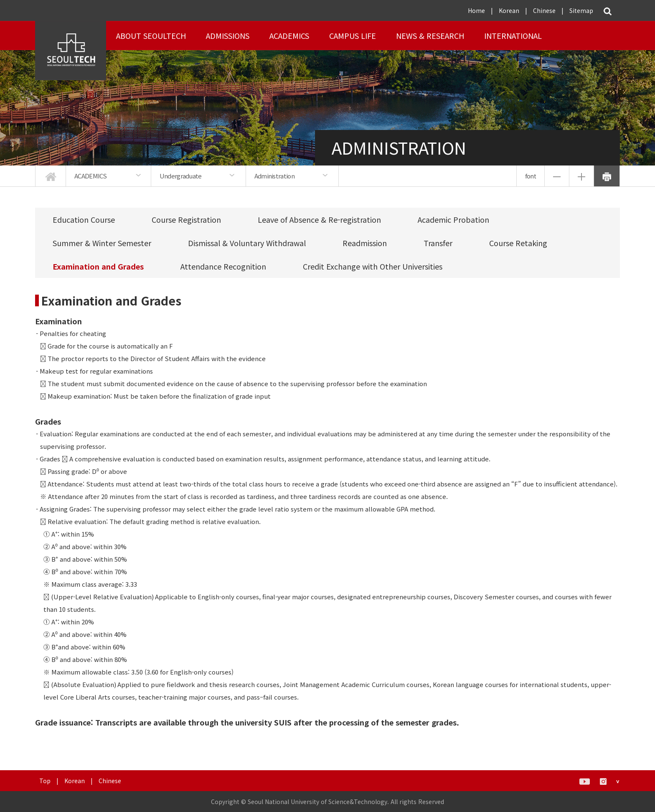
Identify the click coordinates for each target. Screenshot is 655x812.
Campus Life (353, 36)
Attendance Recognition (223, 266)
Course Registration (186, 219)
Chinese (544, 10)
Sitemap (581, 10)
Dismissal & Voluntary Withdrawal (247, 243)
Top (45, 781)
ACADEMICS (289, 36)
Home (476, 10)
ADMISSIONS (228, 36)
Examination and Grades (98, 266)
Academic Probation (453, 219)
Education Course (84, 219)
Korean (509, 10)
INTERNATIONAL (513, 36)
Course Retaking (518, 243)
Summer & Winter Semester (102, 243)
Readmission (365, 243)
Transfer (438, 243)
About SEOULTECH (151, 36)
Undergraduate (181, 176)
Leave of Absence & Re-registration (319, 219)
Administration (274, 176)
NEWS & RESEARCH (430, 36)
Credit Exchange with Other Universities (373, 266)
